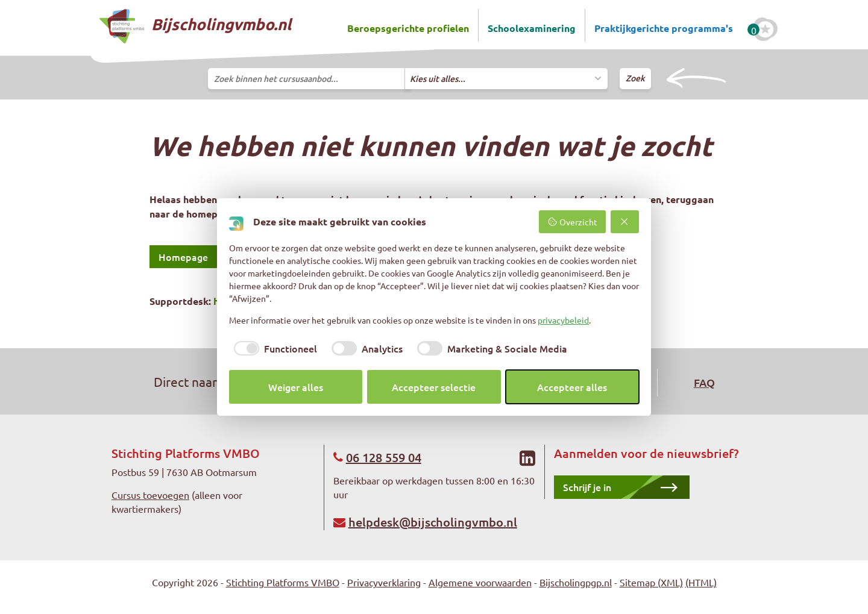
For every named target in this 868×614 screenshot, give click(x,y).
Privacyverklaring (384, 582)
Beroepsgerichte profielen (408, 28)
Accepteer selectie (434, 387)
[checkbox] (273, 348)
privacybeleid (563, 320)
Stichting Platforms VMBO (283, 582)
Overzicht (572, 222)
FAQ (704, 382)
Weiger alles (296, 387)
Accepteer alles (572, 387)
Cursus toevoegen (150, 495)
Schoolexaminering (532, 28)
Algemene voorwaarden (480, 582)
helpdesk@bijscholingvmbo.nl (433, 522)
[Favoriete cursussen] (766, 30)
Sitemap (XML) (651, 582)
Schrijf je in (587, 487)
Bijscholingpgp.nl (576, 582)
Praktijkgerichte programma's (664, 28)
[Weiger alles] (625, 222)
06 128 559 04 (384, 457)
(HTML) (701, 582)
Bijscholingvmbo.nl (195, 26)
